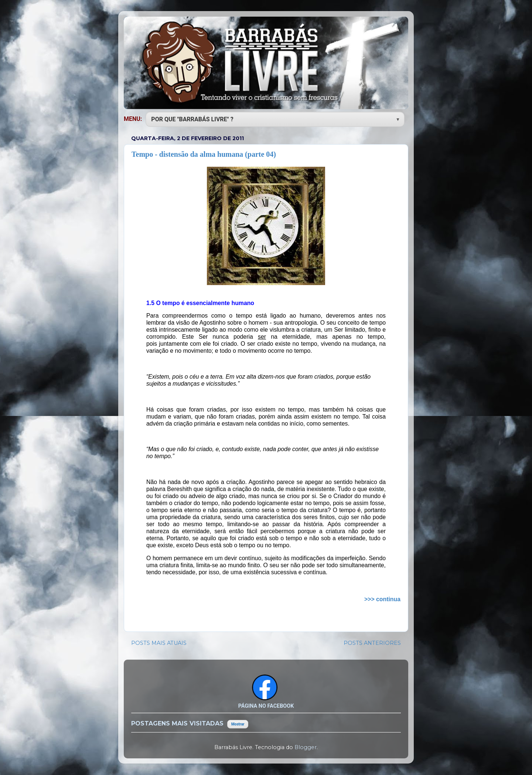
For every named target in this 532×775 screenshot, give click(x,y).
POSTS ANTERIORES (372, 643)
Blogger (306, 747)
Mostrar (238, 724)
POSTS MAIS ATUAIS (159, 643)
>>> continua (382, 599)
